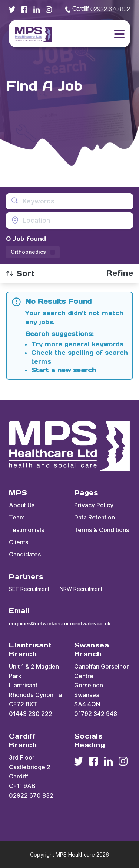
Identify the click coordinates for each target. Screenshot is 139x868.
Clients (19, 542)
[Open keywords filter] (69, 201)
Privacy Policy (94, 505)
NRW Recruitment (81, 589)
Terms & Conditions (102, 530)
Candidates (25, 554)
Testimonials (27, 530)
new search (77, 370)
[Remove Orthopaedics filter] (33, 252)
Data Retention (95, 517)
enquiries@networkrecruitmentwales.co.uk (60, 623)
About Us (22, 505)
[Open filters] (120, 273)
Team (17, 517)
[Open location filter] (69, 221)
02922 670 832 (98, 10)
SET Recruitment (29, 589)
